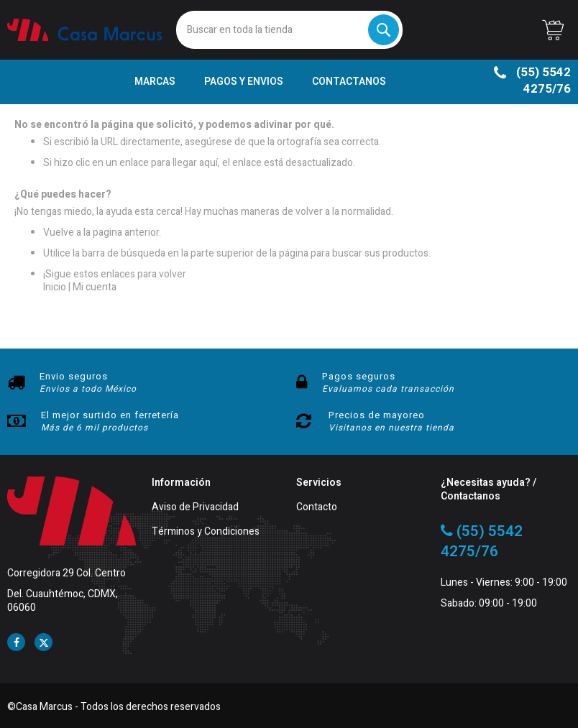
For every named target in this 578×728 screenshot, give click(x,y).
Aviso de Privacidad (195, 508)
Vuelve (59, 232)
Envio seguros (74, 376)
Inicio (55, 287)
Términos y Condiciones (206, 532)
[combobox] (289, 30)
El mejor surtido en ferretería (110, 415)
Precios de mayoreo (377, 415)
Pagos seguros (359, 376)
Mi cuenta (95, 287)
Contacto (317, 508)
